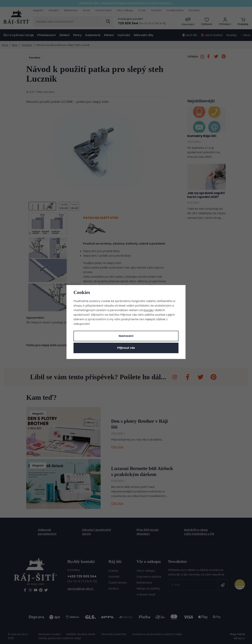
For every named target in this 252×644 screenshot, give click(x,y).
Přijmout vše (126, 348)
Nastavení (126, 336)
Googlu (148, 310)
